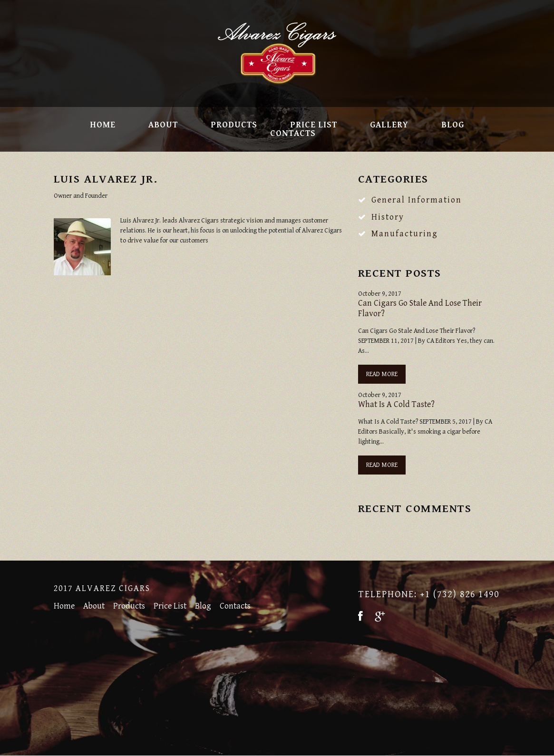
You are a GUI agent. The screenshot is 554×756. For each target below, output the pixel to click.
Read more (382, 374)
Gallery (389, 125)
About (163, 125)
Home (103, 125)
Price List (314, 125)
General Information (417, 200)
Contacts (293, 134)
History (388, 217)
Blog (453, 125)
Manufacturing (405, 234)
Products (234, 125)
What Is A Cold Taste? (396, 404)
